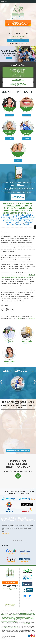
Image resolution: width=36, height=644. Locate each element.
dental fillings (22, 618)
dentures (27, 618)
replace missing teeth (13, 621)
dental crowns (16, 618)
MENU (5, 2)
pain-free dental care (22, 616)
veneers (29, 617)
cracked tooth (31, 620)
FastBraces (17, 620)
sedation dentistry (31, 616)
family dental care (23, 613)
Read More (5, 545)
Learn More (9, 115)
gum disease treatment (6, 615)
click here (19, 319)
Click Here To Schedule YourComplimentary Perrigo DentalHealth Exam (18, 85)
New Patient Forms (24, 41)
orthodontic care (27, 612)
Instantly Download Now (18, 197)
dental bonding (24, 617)
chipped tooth (4, 621)
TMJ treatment (27, 615)
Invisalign (11, 620)
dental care (19, 612)
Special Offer (12, 41)
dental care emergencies (7, 617)
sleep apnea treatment (12, 616)
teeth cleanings (31, 613)
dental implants (9, 618)
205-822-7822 (18, 34)
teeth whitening (16, 617)
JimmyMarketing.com (10, 639)
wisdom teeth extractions (17, 615)
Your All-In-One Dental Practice (18, 43)
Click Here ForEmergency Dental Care (18, 80)
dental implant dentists (25, 622)
